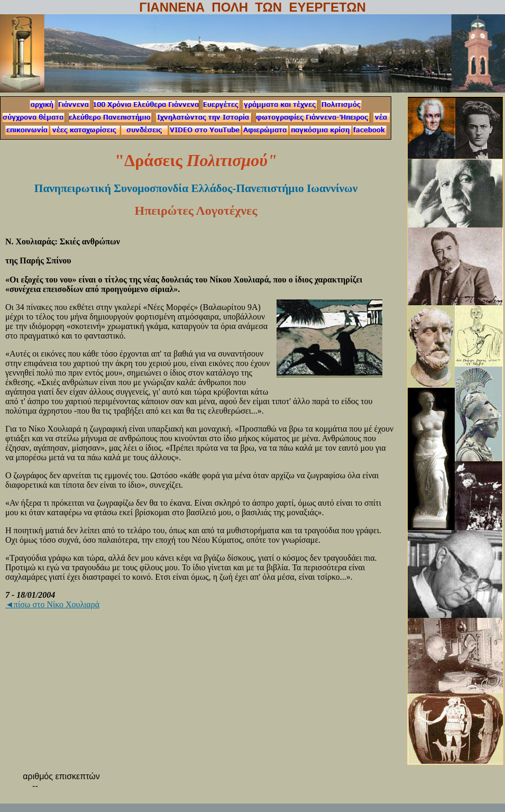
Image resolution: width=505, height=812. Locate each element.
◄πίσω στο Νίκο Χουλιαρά (52, 604)
